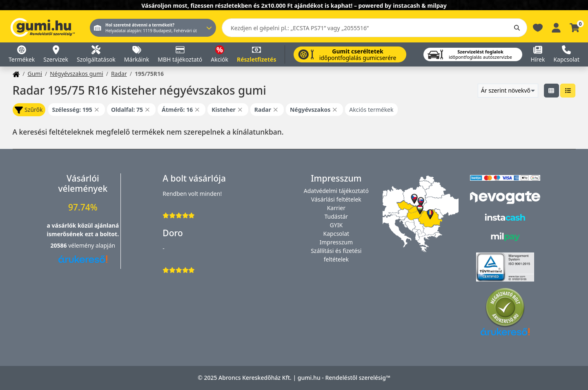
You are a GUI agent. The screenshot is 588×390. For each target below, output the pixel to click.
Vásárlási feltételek (336, 199)
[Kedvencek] (538, 27)
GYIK (336, 225)
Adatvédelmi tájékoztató (336, 191)
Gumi (35, 74)
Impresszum (336, 242)
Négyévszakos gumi (76, 74)
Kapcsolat (336, 234)
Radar (119, 74)
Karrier (336, 208)
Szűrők (29, 110)
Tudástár (336, 216)
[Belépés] (556, 27)
